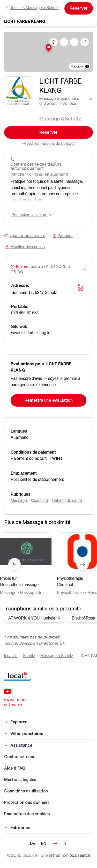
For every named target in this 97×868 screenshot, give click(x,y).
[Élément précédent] (14, 564)
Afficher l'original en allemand (40, 174)
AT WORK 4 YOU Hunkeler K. (35, 618)
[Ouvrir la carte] (81, 288)
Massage (19, 500)
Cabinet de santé (67, 500)
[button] (49, 48)
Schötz (29, 656)
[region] (48, 52)
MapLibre (77, 66)
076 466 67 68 (25, 313)
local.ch (11, 656)
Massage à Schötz (57, 656)
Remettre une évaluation (49, 400)
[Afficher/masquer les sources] (87, 66)
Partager (62, 236)
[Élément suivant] (83, 564)
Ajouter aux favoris (28, 236)
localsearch (79, 855)
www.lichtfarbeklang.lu (31, 333)
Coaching (39, 500)
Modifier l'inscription (25, 247)
